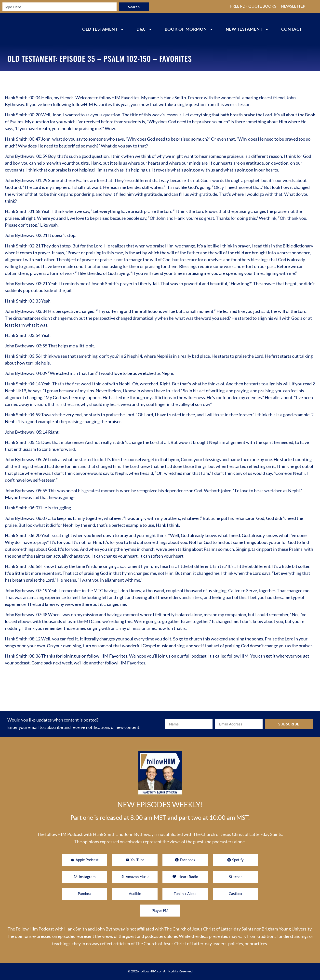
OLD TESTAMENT (103, 29)
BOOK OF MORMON (189, 29)
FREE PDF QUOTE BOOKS (253, 6)
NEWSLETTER (293, 6)
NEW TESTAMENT (247, 29)
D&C (144, 29)
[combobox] (53, 7)
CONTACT (292, 29)
